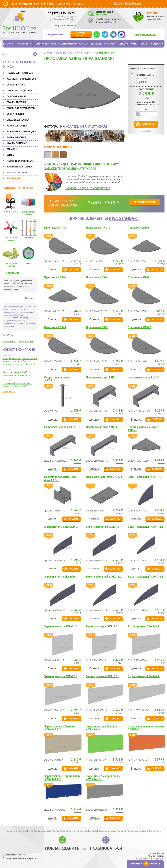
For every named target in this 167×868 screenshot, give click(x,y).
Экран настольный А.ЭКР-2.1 (146, 527)
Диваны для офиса (18, 120)
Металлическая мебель (20, 161)
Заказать (148, 124)
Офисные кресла (16, 96)
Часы (28, 263)
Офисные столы (16, 85)
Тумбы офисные (16, 137)
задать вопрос (26, 341)
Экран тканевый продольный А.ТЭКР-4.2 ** (104, 778)
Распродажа (14, 178)
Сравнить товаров (145, 864)
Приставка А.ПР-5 (145, 75)
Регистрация (133, 3)
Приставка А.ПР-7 (139, 277)
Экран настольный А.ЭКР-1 (144, 477)
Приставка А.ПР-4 (55, 277)
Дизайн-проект (128, 44)
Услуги (55, 44)
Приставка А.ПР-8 (55, 327)
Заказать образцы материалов (88, 188)
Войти (118, 3)
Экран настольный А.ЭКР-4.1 (146, 577)
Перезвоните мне (65, 25)
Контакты (157, 44)
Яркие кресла (11, 212)
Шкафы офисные (17, 143)
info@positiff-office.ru (146, 35)
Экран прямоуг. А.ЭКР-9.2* (144, 626)
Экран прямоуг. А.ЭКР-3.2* (102, 676)
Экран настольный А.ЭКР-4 (61, 577)
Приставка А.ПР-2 (55, 228)
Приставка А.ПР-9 (97, 327)
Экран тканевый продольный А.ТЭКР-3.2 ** (62, 778)
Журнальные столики (19, 167)
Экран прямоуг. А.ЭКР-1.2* (61, 626)
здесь (13, 326)
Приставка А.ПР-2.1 (98, 228)
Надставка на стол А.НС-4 (102, 427)
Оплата (84, 44)
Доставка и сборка (103, 44)
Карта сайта (126, 831)
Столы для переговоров (21, 108)
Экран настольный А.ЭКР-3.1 (104, 577)
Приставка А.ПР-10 (139, 327)
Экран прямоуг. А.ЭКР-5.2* (102, 626)
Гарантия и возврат (108, 831)
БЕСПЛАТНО (102, 15)
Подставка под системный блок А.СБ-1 (60, 479)
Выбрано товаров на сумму (155, 18)
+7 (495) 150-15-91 (62, 13)
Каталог (8, 44)
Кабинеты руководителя (21, 79)
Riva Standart (124, 218)
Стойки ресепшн (16, 102)
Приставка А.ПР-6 (97, 277)
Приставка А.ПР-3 (139, 228)
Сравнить (146, 131)
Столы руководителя (19, 91)
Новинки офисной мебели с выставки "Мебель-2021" (17, 385)
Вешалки (12, 149)
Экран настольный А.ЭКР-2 (61, 527)
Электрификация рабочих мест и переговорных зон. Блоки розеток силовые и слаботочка (20, 361)
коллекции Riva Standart (86, 126)
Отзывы (93, 831)
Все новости (9, 392)
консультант (81, 34)
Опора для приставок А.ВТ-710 (57, 379)
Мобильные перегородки (21, 132)
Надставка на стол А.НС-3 (60, 427)
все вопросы (9, 341)
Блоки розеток (15, 114)
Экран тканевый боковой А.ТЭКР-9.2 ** (101, 728)
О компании (23, 44)
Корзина (152, 13)
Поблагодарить (62, 848)
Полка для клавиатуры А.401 (104, 477)
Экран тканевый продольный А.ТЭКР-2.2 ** (146, 728)
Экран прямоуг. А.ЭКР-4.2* (144, 676)
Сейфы (11, 155)
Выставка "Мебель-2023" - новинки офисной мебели (16, 374)
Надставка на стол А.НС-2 (143, 377)
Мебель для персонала (20, 73)
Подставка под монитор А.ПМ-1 (142, 429)
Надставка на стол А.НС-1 (102, 377)
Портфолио (41, 44)
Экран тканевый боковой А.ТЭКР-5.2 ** (60, 728)
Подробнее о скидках (70, 4)
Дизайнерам (69, 44)
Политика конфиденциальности (19, 858)
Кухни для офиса (17, 126)
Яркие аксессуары (17, 172)
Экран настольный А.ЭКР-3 (103, 527)
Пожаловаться (106, 848)
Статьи (145, 44)
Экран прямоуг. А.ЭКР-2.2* (61, 676)
